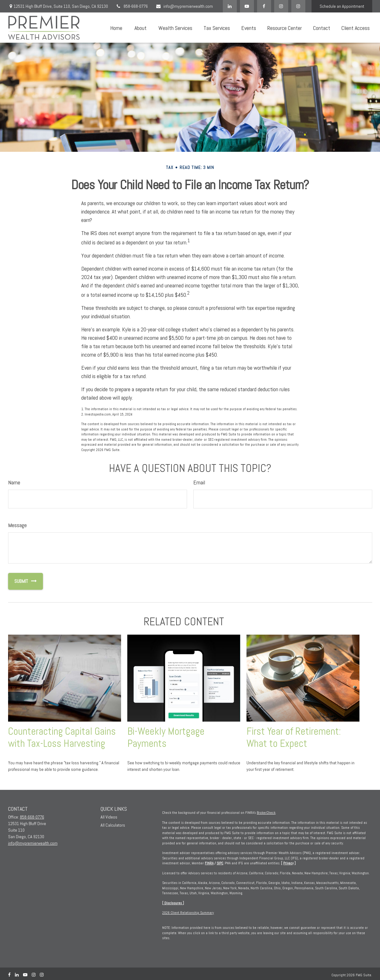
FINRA (209, 863)
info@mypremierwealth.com (184, 6)
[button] (116, 28)
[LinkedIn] (230, 6)
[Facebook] (264, 6)
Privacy (288, 863)
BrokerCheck (266, 813)
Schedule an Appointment (342, 6)
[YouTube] (247, 6)
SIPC (220, 863)
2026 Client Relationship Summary (188, 913)
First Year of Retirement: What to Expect (294, 737)
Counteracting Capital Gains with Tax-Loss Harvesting (62, 737)
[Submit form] (18, 581)
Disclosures (173, 903)
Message (17, 525)
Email (199, 482)
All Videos (109, 817)
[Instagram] (298, 6)
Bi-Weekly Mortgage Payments (166, 737)
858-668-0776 (132, 6)
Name (14, 482)
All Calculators (113, 825)
